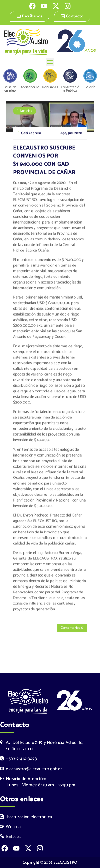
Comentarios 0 (72, 628)
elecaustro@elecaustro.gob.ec (31, 769)
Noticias (26, 112)
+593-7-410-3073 (18, 759)
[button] (50, 62)
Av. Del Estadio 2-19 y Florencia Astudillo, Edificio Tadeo (42, 746)
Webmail (11, 827)
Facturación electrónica (26, 817)
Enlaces (10, 837)
